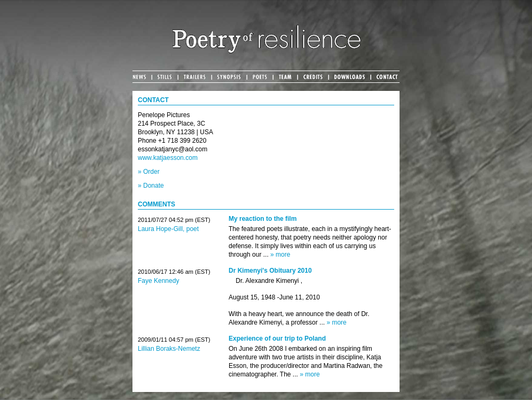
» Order (149, 172)
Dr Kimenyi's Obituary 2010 (270, 271)
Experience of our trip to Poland (277, 339)
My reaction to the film (263, 219)
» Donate (151, 186)
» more (280, 255)
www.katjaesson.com (168, 158)
